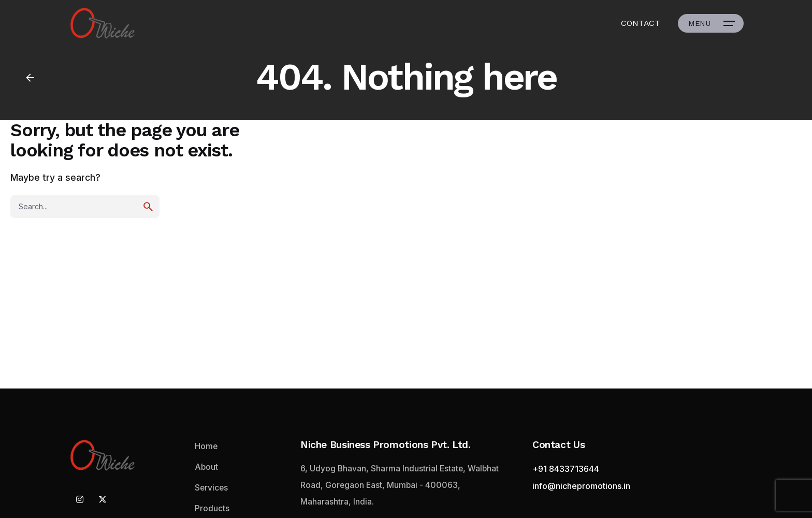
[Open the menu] (711, 23)
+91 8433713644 (566, 469)
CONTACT (641, 23)
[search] (148, 207)
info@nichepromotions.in (581, 486)
